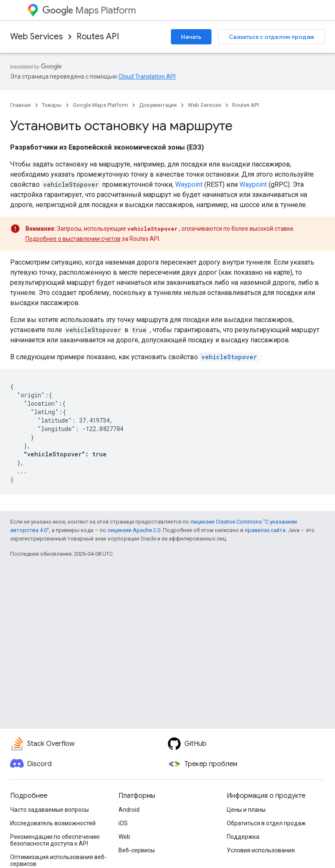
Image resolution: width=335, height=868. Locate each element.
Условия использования (261, 850)
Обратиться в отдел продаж (266, 823)
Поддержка (243, 837)
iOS (123, 823)
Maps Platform (89, 10)
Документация (158, 105)
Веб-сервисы (137, 850)
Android (129, 810)
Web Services (37, 37)
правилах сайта (265, 530)
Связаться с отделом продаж (272, 37)
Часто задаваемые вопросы (49, 810)
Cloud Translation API (147, 76)
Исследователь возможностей (53, 823)
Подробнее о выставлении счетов (73, 239)
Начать (191, 37)
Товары (52, 105)
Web (124, 837)
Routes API (98, 37)
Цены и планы (246, 810)
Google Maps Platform (100, 105)
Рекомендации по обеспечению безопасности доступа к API (55, 840)
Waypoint (189, 184)
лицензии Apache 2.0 (134, 530)
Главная (21, 105)
